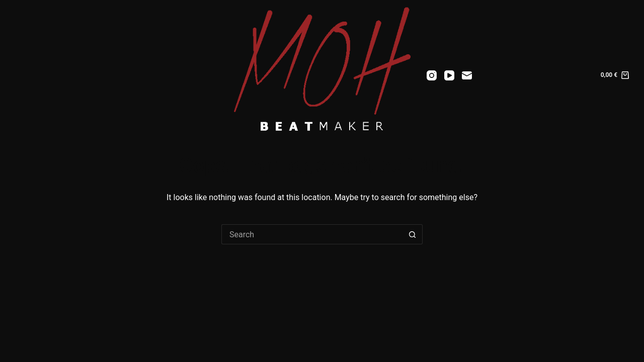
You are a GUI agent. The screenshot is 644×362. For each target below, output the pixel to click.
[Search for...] (312, 234)
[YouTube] (449, 75)
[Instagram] (432, 75)
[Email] (467, 75)
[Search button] (413, 234)
